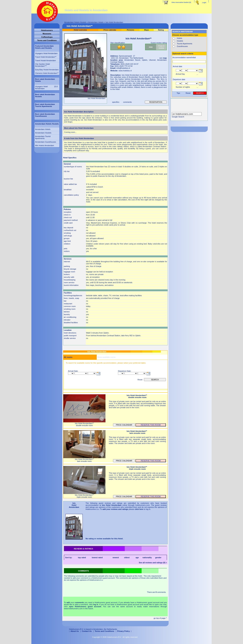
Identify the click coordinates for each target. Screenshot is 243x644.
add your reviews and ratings (115, 509)
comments (127, 102)
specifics (116, 102)
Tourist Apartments (185, 44)
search (155, 380)
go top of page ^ (160, 618)
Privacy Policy (124, 631)
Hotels (179, 38)
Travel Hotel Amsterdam (45, 57)
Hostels (180, 41)
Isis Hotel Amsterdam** (80, 26)
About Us (75, 631)
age (137, 558)
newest (116, 558)
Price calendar (124, 425)
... (197, 74)
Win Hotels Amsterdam (45, 145)
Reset (140, 380)
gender (158, 558)
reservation (156, 102)
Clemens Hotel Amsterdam (46, 73)
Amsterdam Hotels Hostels (75, 22)
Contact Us (87, 631)
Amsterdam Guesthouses (46, 142)
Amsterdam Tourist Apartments (43, 137)
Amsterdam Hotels (96, 22)
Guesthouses (182, 46)
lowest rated (97, 558)
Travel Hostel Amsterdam (45, 60)
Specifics (72, 158)
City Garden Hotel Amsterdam (42, 65)
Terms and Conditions (104, 631)
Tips (178, 93)
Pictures (130, 30)
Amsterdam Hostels (43, 133)
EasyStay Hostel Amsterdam (47, 70)
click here (139, 509)
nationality (147, 558)
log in (96, 604)
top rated (82, 558)
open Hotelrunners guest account (85, 606)
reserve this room (151, 425)
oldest (127, 558)
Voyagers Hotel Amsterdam (46, 53)
